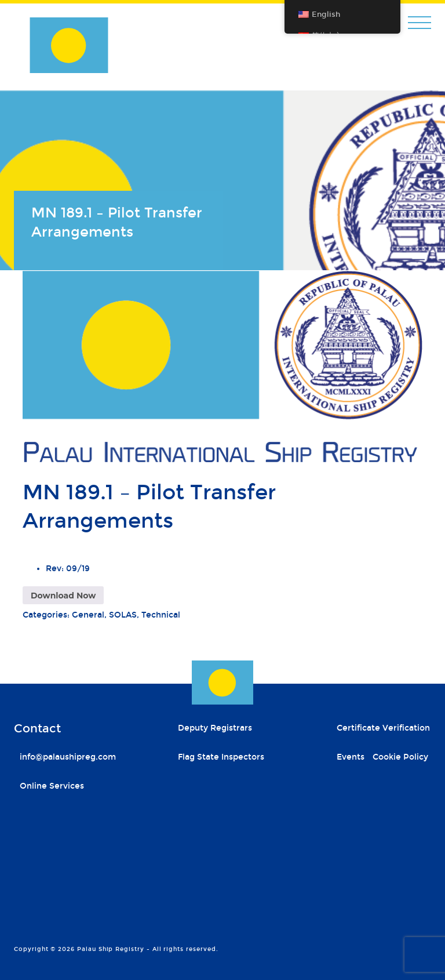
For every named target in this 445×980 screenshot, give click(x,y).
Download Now (63, 596)
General (88, 615)
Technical (161, 615)
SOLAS (123, 615)
